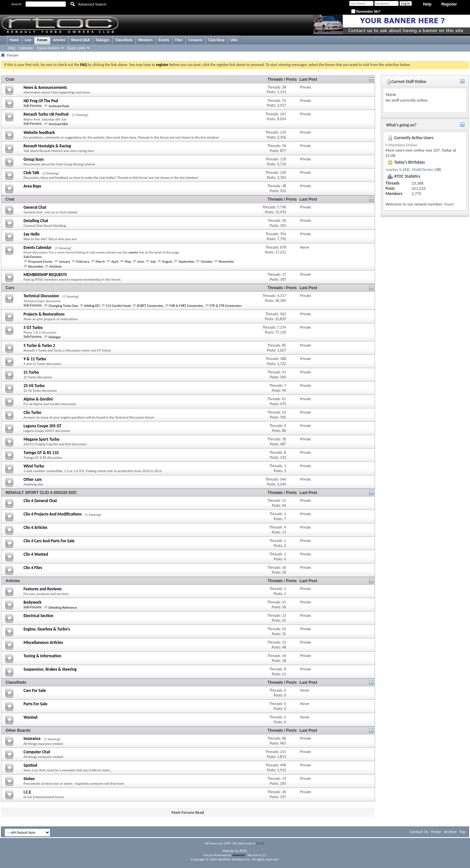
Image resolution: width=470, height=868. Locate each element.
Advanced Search (92, 4)
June (141, 262)
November (226, 262)
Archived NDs (58, 124)
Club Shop (216, 40)
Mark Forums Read (188, 812)
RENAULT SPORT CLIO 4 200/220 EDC (41, 493)
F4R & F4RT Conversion (186, 306)
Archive (450, 832)
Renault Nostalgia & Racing (47, 146)
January (64, 262)
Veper (449, 204)
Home (14, 40)
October (206, 262)
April (115, 262)
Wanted (30, 717)
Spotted (30, 765)
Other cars (33, 479)
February (83, 262)
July (153, 262)
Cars (10, 288)
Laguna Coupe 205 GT (42, 426)
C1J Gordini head (118, 306)
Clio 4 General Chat (40, 501)
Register (449, 4)
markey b (394, 169)
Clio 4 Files (33, 568)
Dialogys (102, 40)
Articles (59, 40)
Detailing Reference (63, 607)
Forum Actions (48, 48)
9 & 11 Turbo (35, 359)
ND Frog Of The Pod (41, 101)
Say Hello (32, 234)
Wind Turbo (34, 466)
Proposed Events (40, 262)
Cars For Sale (35, 690)
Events (164, 40)
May (128, 262)
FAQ (12, 48)
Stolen (29, 779)
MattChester (423, 169)
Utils (234, 40)
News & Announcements (45, 87)
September (186, 262)
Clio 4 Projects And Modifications (53, 514)
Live (28, 40)
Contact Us (419, 832)
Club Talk (31, 173)
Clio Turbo (32, 412)
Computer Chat (37, 752)
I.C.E (27, 792)
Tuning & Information (42, 656)
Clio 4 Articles (35, 527)
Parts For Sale (35, 704)
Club (10, 79)
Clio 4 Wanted (36, 554)
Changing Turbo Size (63, 306)
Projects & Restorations (44, 314)
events (133, 252)
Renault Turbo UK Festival (46, 114)
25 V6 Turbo (34, 386)
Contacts (195, 40)
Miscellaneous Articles (43, 642)
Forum (42, 40)
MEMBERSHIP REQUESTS (45, 275)
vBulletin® (239, 855)
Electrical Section (38, 616)
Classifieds (124, 40)
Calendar (26, 48)
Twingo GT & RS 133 (41, 453)
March (100, 262)
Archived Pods (59, 106)
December (36, 266)
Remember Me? (366, 12)
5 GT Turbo (33, 328)
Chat (10, 199)
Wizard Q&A (81, 40)
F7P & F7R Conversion (226, 306)
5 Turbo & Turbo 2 (39, 345)
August (167, 262)
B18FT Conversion (150, 306)
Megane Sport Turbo (41, 439)
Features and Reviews (43, 589)
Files (179, 40)
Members (146, 40)
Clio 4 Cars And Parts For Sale (49, 541)
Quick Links (76, 48)
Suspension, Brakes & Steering (50, 669)
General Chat (35, 207)
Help (427, 4)
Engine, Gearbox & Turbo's (47, 629)
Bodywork (32, 602)
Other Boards (18, 730)
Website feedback (39, 132)
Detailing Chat (36, 221)
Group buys (34, 159)
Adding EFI (92, 306)
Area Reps (32, 186)
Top (462, 832)
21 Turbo (31, 372)
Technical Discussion (41, 296)
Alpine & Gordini (38, 399)
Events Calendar (38, 247)
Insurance (32, 738)
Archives (56, 266)
